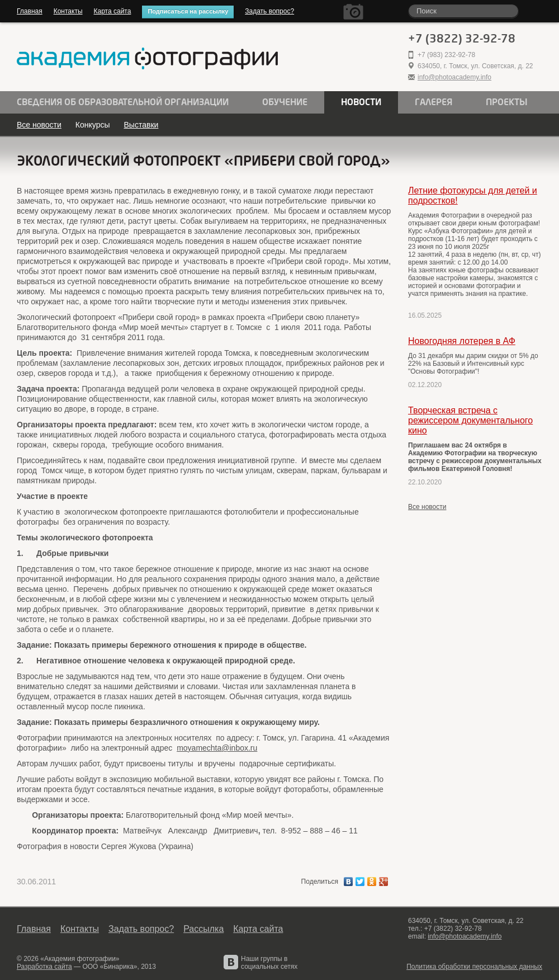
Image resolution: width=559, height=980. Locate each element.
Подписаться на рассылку (188, 11)
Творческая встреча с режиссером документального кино (470, 420)
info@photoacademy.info (454, 77)
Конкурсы (93, 125)
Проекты (507, 102)
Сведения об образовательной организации (123, 102)
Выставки (141, 125)
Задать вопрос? (269, 11)
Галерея (434, 102)
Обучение (285, 102)
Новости (361, 102)
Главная (30, 11)
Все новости (39, 125)
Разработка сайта (44, 967)
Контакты (68, 11)
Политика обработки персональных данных (474, 967)
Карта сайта (113, 11)
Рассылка (203, 929)
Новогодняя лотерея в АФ (462, 341)
